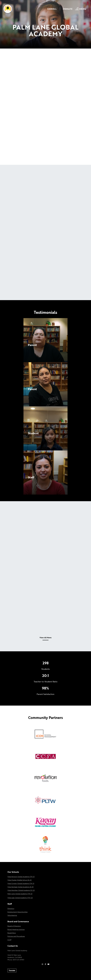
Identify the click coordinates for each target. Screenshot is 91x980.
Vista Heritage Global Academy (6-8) (20, 887)
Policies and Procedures (16, 936)
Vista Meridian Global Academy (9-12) (21, 890)
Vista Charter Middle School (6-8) (19, 880)
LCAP (9, 940)
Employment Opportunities (18, 912)
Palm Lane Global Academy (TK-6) (20, 894)
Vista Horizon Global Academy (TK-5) (21, 877)
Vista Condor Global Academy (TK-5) (21, 883)
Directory (11, 908)
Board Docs (12, 933)
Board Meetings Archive (16, 929)
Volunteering (12, 915)
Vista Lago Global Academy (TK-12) (20, 898)
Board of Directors (14, 926)
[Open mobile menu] (81, 9)
